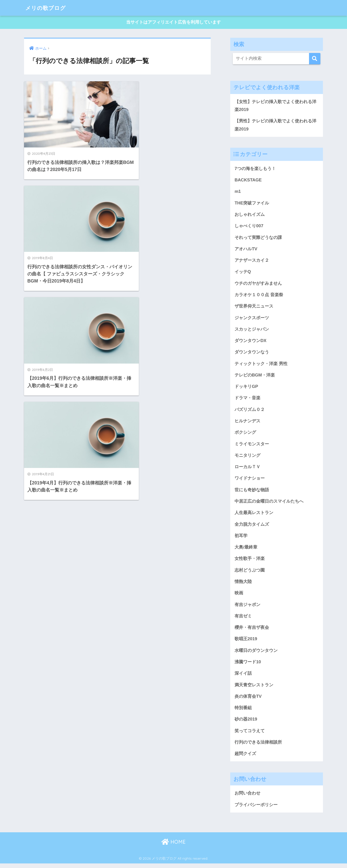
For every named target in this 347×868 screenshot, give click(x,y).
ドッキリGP (246, 388)
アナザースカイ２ (252, 261)
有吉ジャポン (247, 608)
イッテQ (243, 273)
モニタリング (247, 458)
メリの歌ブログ (47, 8)
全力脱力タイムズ (252, 527)
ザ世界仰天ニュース (254, 308)
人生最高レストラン (254, 515)
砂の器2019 (246, 723)
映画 (239, 596)
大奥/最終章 (246, 550)
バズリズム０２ (250, 411)
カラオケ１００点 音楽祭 (259, 296)
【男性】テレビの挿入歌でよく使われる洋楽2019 (275, 125)
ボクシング (245, 435)
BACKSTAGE (248, 181)
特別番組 (243, 712)
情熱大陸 (243, 585)
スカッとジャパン (252, 331)
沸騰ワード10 (248, 666)
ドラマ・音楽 (247, 400)
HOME (173, 846)
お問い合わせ (247, 798)
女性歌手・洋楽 (250, 562)
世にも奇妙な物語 (252, 492)
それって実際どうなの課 (258, 238)
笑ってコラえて (250, 735)
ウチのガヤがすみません (258, 285)
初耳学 (241, 538)
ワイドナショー (250, 481)
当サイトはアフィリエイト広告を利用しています (173, 23)
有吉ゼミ (243, 619)
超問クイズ (245, 758)
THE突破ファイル (252, 204)
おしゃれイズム (250, 215)
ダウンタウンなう (252, 354)
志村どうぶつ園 (250, 573)
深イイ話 (243, 677)
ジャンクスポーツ (252, 319)
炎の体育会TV (248, 700)
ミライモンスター (252, 446)
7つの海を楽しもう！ (255, 169)
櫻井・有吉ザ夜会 (252, 631)
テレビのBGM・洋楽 (255, 377)
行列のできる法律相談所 (258, 746)
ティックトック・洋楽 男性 (261, 365)
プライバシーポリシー (256, 809)
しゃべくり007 (249, 227)
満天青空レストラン (254, 689)
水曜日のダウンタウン (256, 654)
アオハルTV (246, 250)
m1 (238, 192)
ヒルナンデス (247, 423)
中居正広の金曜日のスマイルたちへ (269, 504)
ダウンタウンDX (250, 342)
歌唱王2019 (246, 643)
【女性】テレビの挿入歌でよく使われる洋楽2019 (275, 106)
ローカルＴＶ (247, 469)
